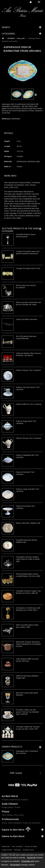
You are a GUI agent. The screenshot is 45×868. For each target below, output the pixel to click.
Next (36, 95)
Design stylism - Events (11, 807)
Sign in (31, 2)
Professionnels (10, 819)
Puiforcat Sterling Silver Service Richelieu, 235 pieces (28, 354)
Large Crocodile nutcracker (27, 319)
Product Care (28, 850)
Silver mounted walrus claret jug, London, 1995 (27, 626)
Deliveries (6, 846)
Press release (7, 815)
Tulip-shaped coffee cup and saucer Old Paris (27, 660)
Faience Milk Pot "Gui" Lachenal (29, 404)
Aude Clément (10, 804)
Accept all (31, 858)
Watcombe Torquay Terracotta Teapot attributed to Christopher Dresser (28, 644)
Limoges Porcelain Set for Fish (28, 268)
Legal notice (7, 850)
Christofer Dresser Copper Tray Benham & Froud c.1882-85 (28, 592)
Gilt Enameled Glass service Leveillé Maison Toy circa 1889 (28, 575)
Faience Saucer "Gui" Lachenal (28, 370)
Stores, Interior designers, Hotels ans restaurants (21, 823)
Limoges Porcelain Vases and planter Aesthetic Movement (28, 252)
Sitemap (17, 850)
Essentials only (28, 861)
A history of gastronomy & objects (15, 800)
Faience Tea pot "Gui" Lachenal (28, 438)
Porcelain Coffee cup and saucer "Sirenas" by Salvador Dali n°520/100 (27, 712)
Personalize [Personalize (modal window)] (15, 865)
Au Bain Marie (10, 796)
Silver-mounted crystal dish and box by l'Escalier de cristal (28, 303)
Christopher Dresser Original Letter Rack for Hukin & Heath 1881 (28, 559)
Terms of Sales (31, 846)
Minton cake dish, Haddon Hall (28, 523)
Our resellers (18, 846)
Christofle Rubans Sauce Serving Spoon (26, 235)
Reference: (6, 119)
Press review (19, 815)
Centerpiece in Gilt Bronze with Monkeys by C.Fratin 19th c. (28, 609)
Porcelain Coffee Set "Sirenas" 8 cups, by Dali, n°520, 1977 (28, 728)
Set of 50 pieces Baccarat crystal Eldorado (26, 337)
